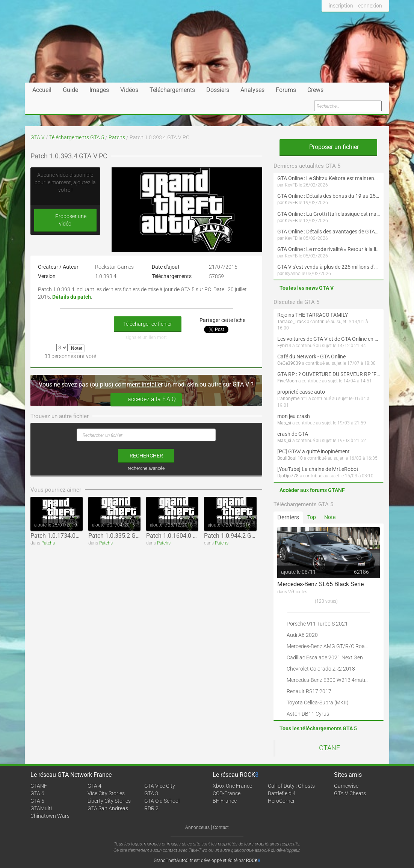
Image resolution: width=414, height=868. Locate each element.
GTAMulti (41, 808)
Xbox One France (232, 786)
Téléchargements (172, 90)
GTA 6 (37, 793)
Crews (315, 90)
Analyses (252, 90)
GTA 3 (151, 793)
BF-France (225, 801)
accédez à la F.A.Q (146, 399)
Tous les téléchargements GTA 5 (318, 728)
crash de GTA (293, 434)
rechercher (146, 456)
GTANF (329, 748)
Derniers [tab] (288, 517)
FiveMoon (287, 381)
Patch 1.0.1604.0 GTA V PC (182, 536)
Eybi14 (284, 346)
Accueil (42, 90)
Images (99, 90)
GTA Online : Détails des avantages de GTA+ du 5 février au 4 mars (329, 232)
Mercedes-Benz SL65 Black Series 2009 (329, 584)
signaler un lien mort (146, 337)
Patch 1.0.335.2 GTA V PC (123, 536)
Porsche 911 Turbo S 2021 (317, 624)
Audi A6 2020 (302, 635)
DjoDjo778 (288, 476)
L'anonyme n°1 (292, 399)
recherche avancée (146, 468)
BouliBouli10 (290, 458)
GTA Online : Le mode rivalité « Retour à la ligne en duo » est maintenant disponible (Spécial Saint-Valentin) (329, 249)
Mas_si (284, 423)
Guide (70, 90)
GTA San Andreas (108, 808)
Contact (221, 827)
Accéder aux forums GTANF (312, 490)
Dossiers (218, 90)
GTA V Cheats (350, 793)
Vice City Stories (106, 793)
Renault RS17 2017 (309, 691)
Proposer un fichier (328, 147)
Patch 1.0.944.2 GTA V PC (238, 536)
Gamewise (346, 786)
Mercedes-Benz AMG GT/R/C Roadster (332, 646)
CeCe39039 (289, 363)
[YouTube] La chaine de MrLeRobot (318, 469)
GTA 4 (94, 786)
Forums (286, 90)
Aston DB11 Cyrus (308, 714)
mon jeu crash (294, 416)
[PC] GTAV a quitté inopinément (314, 451)
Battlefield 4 (282, 793)
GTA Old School (162, 801)
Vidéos (129, 90)
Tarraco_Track (292, 322)
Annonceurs (197, 827)
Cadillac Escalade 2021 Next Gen (325, 657)
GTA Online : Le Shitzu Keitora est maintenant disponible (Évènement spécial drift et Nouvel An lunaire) (329, 178)
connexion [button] (370, 6)
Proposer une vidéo (65, 220)
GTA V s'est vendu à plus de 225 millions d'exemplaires (329, 267)
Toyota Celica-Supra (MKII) (318, 703)
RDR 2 (151, 808)
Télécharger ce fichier (148, 324)
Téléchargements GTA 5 (77, 137)
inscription (341, 6)
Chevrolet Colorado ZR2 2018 (321, 669)
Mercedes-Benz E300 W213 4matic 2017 (334, 680)
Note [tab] (330, 517)
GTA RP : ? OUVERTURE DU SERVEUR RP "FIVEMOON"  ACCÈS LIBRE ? (329, 374)
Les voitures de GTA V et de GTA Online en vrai (329, 339)
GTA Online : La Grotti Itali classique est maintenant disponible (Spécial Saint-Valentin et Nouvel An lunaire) (329, 214)
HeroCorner (281, 801)
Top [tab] (312, 517)
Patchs (117, 137)
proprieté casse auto (301, 392)
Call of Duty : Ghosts (291, 786)
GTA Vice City (160, 786)
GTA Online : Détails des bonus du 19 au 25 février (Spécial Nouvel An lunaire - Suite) (329, 196)
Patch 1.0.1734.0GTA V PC (66, 536)
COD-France (227, 793)
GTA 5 (37, 801)
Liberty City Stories (109, 801)
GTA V (38, 137)
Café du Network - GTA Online (311, 357)
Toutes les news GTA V (307, 288)
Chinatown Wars (50, 816)
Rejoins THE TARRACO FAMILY (313, 315)
